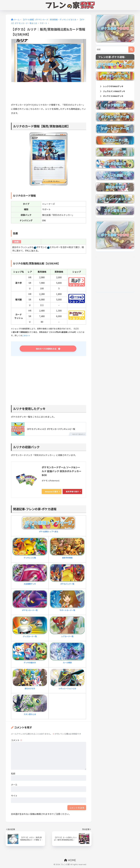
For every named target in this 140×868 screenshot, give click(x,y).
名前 (13, 774)
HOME (70, 861)
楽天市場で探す (72, 492)
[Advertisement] (60, 94)
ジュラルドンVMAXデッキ (114, 92)
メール (14, 785)
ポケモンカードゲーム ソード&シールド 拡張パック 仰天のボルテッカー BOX (62, 472)
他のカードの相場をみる (48, 349)
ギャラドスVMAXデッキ (113, 97)
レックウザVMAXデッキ (113, 86)
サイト (14, 796)
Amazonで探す (52, 492)
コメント (17, 741)
